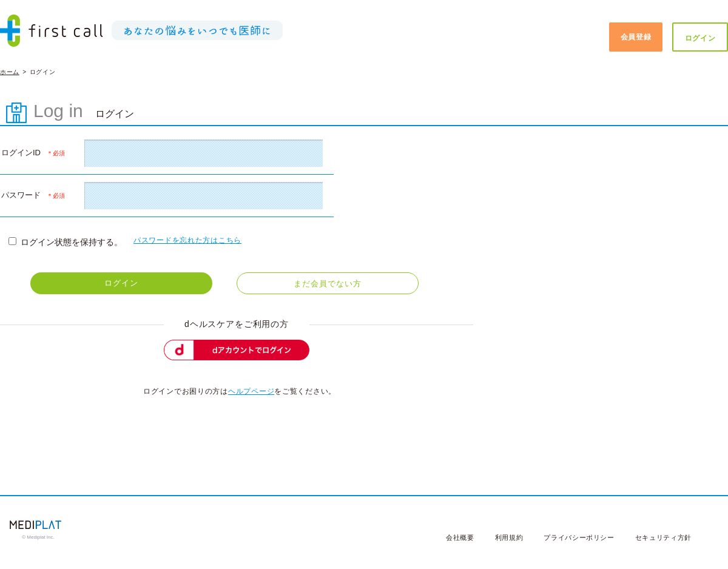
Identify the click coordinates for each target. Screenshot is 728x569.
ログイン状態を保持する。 (66, 242)
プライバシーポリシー (579, 537)
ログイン (700, 38)
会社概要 (460, 537)
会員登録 (636, 37)
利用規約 (509, 537)
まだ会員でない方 (327, 284)
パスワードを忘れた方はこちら (187, 240)
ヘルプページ (251, 391)
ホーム (10, 72)
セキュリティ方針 (663, 537)
